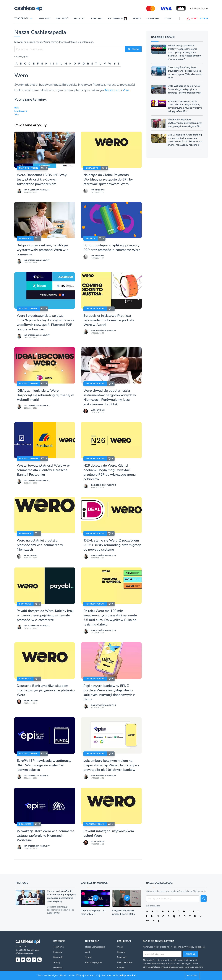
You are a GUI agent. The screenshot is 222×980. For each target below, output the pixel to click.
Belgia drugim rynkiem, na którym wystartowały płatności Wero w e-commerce (43, 250)
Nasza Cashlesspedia (95, 947)
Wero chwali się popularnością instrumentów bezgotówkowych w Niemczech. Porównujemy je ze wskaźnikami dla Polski (110, 397)
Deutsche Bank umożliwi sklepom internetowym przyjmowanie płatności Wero (46, 690)
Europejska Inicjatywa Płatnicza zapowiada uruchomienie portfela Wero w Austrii (109, 320)
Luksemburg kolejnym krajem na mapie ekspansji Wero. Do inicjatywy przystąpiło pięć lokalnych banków (111, 765)
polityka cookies (128, 975)
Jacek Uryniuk (98, 410)
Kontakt (121, 968)
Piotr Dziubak (97, 190)
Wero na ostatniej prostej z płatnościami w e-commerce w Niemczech (40, 545)
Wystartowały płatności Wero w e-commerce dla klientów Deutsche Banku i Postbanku (43, 470)
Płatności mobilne (28, 168)
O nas (168, 19)
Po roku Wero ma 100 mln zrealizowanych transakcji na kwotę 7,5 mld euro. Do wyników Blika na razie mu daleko (110, 618)
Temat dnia (58, 947)
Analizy (57, 962)
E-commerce (115, 19)
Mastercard (113, 90)
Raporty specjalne (94, 962)
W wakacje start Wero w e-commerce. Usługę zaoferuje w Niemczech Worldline (46, 836)
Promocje (22, 883)
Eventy (137, 19)
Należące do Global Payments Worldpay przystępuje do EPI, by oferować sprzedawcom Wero (108, 179)
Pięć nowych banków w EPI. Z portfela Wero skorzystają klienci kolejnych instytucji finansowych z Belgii (109, 693)
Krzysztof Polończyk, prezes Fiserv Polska (124, 912)
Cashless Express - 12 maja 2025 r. (93, 912)
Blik (16, 108)
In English (153, 19)
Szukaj (88, 957)
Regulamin (122, 957)
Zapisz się (190, 954)
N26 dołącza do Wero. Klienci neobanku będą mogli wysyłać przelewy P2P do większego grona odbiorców (110, 472)
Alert (88, 952)
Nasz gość (62, 19)
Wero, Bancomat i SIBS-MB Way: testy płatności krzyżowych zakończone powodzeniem (42, 179)
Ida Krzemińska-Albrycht (37, 190)
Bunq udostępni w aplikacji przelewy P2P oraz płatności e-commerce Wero (112, 248)
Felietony (44, 19)
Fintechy (79, 19)
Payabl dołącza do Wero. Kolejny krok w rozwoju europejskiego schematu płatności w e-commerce (45, 615)
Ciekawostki (92, 168)
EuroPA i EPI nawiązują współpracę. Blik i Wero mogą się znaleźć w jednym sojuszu (44, 765)
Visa (126, 90)
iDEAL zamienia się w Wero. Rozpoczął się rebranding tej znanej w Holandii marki (45, 395)
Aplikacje (91, 238)
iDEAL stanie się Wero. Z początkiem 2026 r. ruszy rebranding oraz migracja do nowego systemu (112, 545)
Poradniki (96, 19)
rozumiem (193, 975)
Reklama (121, 952)
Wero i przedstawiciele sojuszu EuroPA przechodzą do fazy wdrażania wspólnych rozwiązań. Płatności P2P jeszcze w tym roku (46, 322)
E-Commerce (25, 238)
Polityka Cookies (125, 962)
